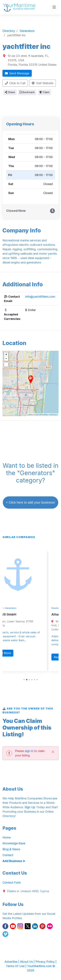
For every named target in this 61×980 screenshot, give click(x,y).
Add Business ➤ (14, 861)
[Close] (53, 752)
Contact (8, 855)
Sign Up (30, 807)
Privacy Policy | (46, 962)
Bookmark (27, 92)
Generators (21, 608)
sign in (29, 751)
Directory (8, 608)
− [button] (6, 359)
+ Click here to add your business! (31, 502)
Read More (14, 653)
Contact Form (12, 883)
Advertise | (12, 962)
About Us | (28, 962)
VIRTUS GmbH (15, 614)
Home (7, 837)
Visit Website (43, 83)
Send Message (17, 73)
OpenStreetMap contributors (47, 415)
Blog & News (11, 849)
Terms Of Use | (17, 966)
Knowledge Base (14, 843)
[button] (24, 680)
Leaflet (29, 415)
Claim (44, 92)
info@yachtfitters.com (40, 297)
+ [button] (6, 355)
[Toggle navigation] (54, 7)
